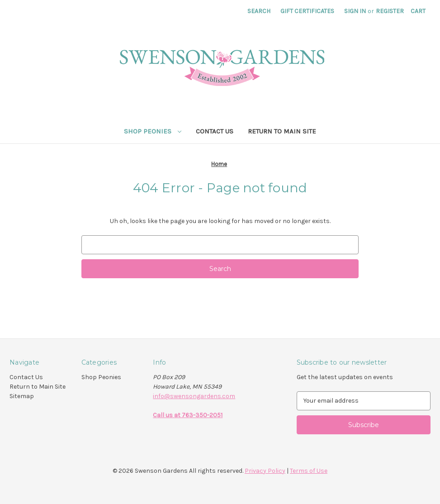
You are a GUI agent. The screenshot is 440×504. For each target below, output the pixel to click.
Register (390, 11)
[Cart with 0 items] (418, 11)
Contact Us (215, 131)
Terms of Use (309, 471)
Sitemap (22, 396)
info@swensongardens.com (194, 396)
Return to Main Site (282, 131)
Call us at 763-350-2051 (188, 415)
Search (259, 11)
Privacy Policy (265, 471)
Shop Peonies (153, 131)
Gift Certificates (307, 11)
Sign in (355, 11)
